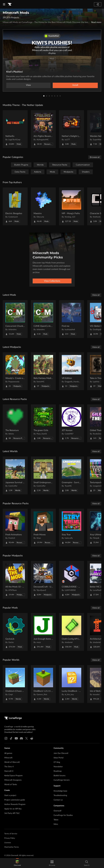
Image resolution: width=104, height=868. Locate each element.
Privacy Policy (10, 838)
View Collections (52, 281)
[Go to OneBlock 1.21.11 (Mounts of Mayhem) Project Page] (43, 684)
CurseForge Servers (62, 780)
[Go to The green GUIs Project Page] (43, 423)
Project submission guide (15, 800)
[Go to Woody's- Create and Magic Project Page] (15, 371)
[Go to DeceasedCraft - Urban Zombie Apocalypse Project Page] (43, 580)
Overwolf (57, 811)
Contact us (58, 800)
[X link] (27, 738)
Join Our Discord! (61, 753)
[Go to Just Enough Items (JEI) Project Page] (43, 632)
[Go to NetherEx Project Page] (15, 129)
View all (96, 295)
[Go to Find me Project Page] (71, 319)
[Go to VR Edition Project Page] (71, 371)
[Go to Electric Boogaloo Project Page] (15, 206)
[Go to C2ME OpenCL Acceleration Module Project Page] (43, 319)
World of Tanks (11, 785)
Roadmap (58, 771)
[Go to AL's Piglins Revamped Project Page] (43, 129)
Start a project (10, 795)
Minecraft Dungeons (13, 780)
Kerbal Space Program (13, 776)
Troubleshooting (60, 795)
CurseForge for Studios (63, 815)
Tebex (56, 820)
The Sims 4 (9, 767)
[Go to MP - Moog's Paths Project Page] (71, 206)
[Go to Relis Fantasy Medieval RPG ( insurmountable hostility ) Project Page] (43, 371)
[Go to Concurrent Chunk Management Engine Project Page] (15, 319)
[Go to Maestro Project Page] (43, 206)
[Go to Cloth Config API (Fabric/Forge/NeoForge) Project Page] (71, 632)
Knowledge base (60, 791)
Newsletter (58, 767)
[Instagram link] (6, 738)
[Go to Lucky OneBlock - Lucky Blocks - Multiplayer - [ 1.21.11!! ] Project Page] (71, 684)
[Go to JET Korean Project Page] (71, 423)
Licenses (8, 843)
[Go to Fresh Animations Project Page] (15, 528)
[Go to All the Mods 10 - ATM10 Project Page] (15, 580)
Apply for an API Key (13, 809)
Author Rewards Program (15, 804)
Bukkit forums (60, 776)
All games (8, 753)
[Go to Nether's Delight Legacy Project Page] (71, 129)
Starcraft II (9, 771)
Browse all (95, 157)
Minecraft (8, 758)
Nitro (56, 824)
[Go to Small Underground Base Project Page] (43, 475)
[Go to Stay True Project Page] (71, 528)
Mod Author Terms (12, 847)
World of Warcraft (12, 762)
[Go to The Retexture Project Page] (15, 423)
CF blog (57, 762)
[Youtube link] (16, 738)
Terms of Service (11, 834)
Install (75, 85)
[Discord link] (21, 738)
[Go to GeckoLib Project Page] (15, 632)
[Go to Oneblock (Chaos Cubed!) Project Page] (15, 684)
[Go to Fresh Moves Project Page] (43, 528)
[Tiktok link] (11, 738)
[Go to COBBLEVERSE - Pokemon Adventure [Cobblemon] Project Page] (71, 580)
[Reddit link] (32, 738)
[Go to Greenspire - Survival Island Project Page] (71, 475)
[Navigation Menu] (4, 4)
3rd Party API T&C (12, 813)
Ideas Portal (58, 758)
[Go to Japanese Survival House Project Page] (15, 475)
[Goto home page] (10, 4)
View (28, 85)
